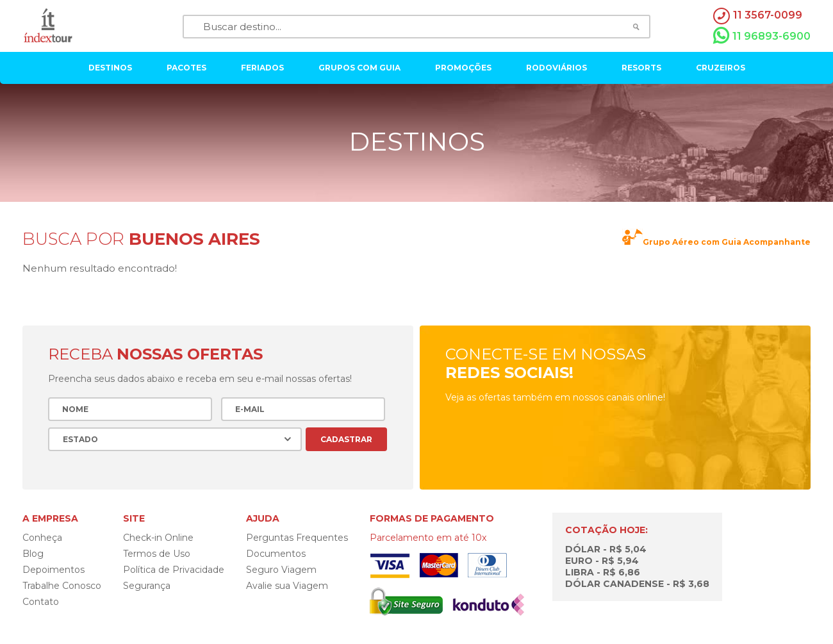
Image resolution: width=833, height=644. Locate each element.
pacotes (186, 68)
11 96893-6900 (762, 36)
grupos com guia (359, 68)
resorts (641, 68)
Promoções (463, 68)
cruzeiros (721, 68)
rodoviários (557, 68)
